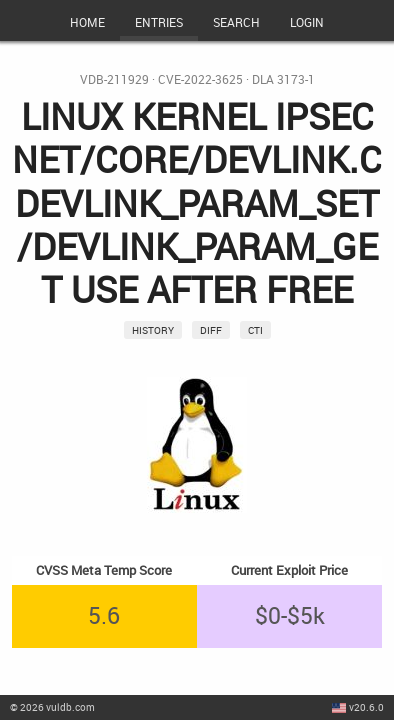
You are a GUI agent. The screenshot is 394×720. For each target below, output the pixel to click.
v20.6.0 (366, 707)
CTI (255, 330)
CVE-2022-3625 (200, 79)
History (153, 330)
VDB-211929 (114, 79)
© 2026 (52, 707)
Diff (211, 330)
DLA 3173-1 (283, 79)
